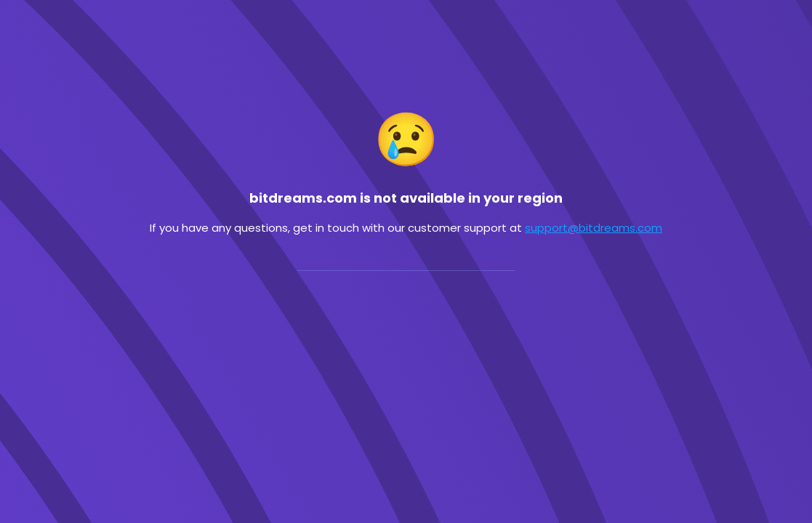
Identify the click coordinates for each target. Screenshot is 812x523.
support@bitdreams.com (594, 228)
